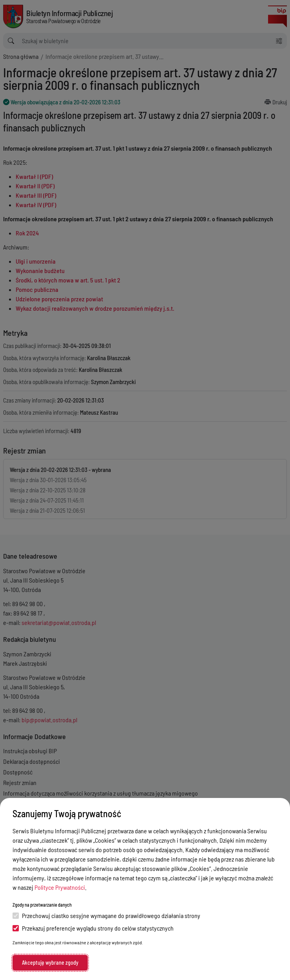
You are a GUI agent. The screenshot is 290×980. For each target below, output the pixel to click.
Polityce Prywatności (60, 887)
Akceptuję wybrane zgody (50, 963)
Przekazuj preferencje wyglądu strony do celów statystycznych (93, 928)
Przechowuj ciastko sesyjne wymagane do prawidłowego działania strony (106, 915)
